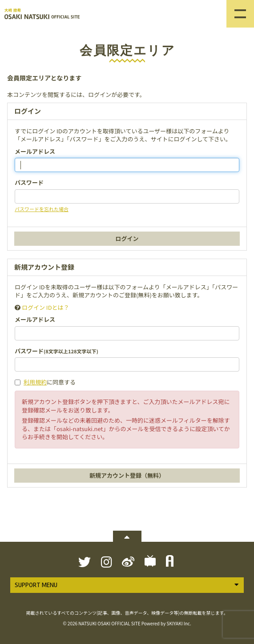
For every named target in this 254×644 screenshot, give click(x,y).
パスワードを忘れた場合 (42, 209)
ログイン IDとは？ (46, 307)
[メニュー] (240, 14)
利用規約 (35, 382)
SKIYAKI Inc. (179, 623)
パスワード (29, 183)
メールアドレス (35, 152)
